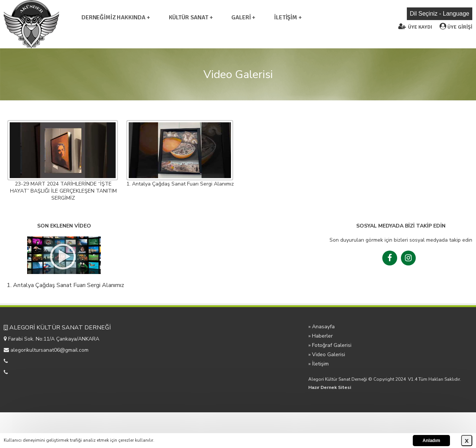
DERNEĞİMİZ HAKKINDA (114, 17)
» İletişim (319, 364)
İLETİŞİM (286, 17)
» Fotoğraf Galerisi (330, 345)
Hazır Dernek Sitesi (330, 387)
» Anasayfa (321, 327)
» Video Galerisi (327, 354)
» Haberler (321, 336)
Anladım (431, 441)
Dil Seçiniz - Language (440, 14)
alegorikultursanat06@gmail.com (49, 350)
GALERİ (241, 17)
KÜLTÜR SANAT (189, 17)
